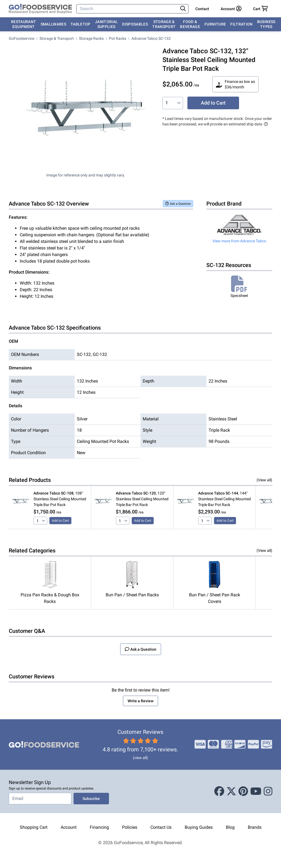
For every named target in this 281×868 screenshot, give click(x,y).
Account (69, 827)
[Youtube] (256, 791)
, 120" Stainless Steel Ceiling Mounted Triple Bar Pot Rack (142, 499)
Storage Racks (91, 38)
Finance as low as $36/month (235, 84)
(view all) (140, 758)
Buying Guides (199, 827)
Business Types (266, 24)
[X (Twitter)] (231, 791)
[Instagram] (268, 791)
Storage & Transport (164, 24)
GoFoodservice (22, 38)
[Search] (128, 9)
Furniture (215, 24)
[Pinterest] (243, 791)
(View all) (264, 480)
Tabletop (81, 24)
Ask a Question (178, 203)
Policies (130, 827)
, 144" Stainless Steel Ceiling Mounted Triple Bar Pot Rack (224, 499)
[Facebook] (219, 791)
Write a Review (140, 701)
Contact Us (161, 827)
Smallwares (54, 24)
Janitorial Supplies (106, 24)
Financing (99, 827)
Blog (230, 827)
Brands (255, 827)
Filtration (241, 24)
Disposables (135, 24)
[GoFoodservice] (40, 9)
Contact (202, 9)
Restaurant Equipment (24, 24)
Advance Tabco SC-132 (151, 38)
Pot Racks (118, 38)
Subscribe (91, 799)
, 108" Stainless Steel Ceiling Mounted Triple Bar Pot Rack (60, 499)
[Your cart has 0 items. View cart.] (260, 9)
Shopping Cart (34, 827)
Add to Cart (213, 103)
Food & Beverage (190, 24)
